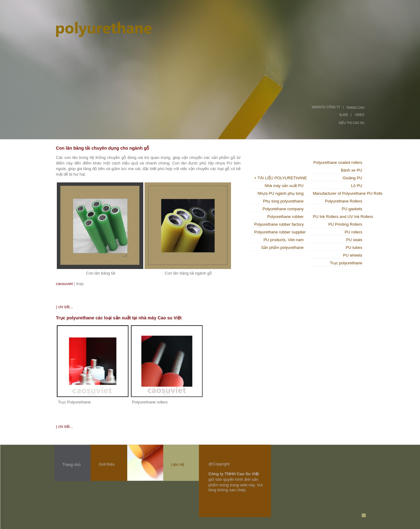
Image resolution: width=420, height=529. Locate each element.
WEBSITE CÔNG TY (326, 107)
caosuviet (64, 284)
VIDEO (360, 115)
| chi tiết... (64, 307)
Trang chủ (71, 465)
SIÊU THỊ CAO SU (352, 123)
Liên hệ (178, 465)
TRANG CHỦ (355, 108)
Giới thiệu (107, 464)
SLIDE (344, 115)
